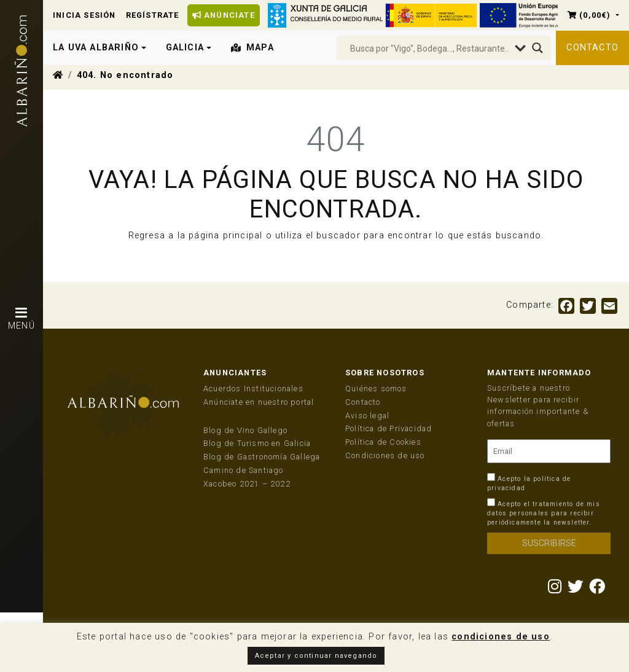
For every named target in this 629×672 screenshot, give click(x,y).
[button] (593, 15)
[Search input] (429, 49)
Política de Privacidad (389, 428)
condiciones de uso (501, 637)
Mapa (252, 48)
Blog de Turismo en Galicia (257, 443)
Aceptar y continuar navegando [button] (316, 656)
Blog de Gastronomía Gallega (262, 457)
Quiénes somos (376, 389)
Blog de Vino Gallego (245, 430)
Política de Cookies (383, 442)
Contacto (592, 48)
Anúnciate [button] (224, 15)
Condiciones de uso (385, 455)
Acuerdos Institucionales (253, 389)
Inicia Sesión (84, 15)
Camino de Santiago (244, 470)
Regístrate (153, 15)
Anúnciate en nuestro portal (259, 402)
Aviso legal (367, 416)
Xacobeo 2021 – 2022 (247, 484)
